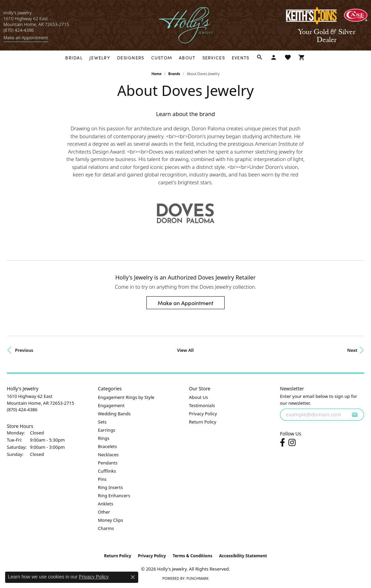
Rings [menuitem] (104, 438)
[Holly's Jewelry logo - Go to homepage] (185, 25)
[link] (26, 38)
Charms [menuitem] (106, 528)
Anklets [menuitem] (106, 504)
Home (157, 74)
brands (174, 74)
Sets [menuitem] (102, 422)
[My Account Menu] (274, 58)
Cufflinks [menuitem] (107, 471)
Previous (24, 350)
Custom (162, 58)
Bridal (74, 58)
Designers (131, 58)
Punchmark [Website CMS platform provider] (197, 578)
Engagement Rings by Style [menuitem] (126, 397)
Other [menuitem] (104, 512)
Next (352, 350)
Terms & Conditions (192, 556)
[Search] (260, 58)
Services (214, 58)
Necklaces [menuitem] (108, 455)
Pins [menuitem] (102, 479)
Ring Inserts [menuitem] (110, 487)
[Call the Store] (22, 410)
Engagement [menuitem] (111, 405)
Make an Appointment (185, 303)
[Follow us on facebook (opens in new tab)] (282, 443)
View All (185, 350)
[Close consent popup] (133, 577)
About (187, 58)
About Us (199, 397)
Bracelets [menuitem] (108, 446)
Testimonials (202, 405)
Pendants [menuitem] (108, 463)
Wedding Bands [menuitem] (114, 414)
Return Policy (203, 422)
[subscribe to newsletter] (355, 415)
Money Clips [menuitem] (111, 520)
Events (241, 58)
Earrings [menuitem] (107, 430)
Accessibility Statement (243, 556)
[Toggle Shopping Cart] (302, 58)
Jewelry (100, 58)
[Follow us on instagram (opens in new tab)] (292, 443)
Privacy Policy (203, 414)
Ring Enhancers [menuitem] (114, 496)
